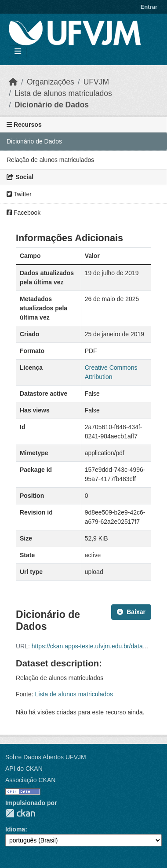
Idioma (15, 829)
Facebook (24, 213)
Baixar (131, 612)
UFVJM (96, 82)
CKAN (20, 813)
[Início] (13, 82)
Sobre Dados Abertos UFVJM (46, 757)
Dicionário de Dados (52, 105)
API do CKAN (24, 769)
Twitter (19, 194)
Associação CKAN (30, 780)
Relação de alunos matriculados (50, 160)
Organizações (51, 82)
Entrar (149, 7)
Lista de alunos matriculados (63, 93)
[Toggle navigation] (18, 52)
